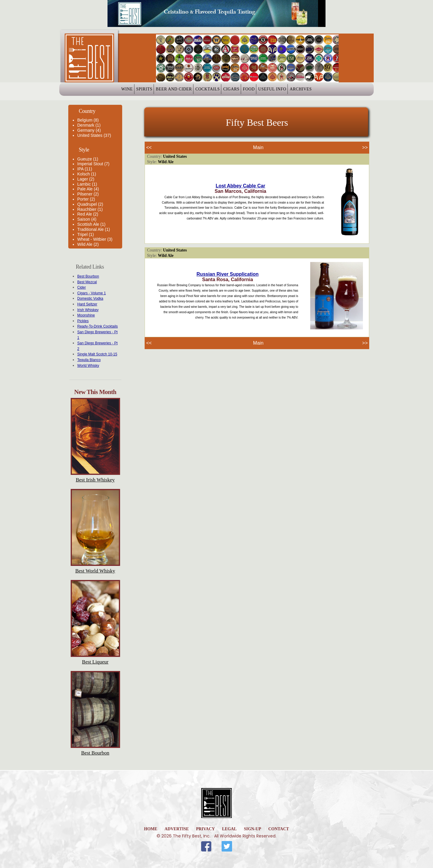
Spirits (122, 91)
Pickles (83, 321)
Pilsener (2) (88, 194)
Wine (96, 91)
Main (258, 147)
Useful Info (295, 91)
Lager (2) (86, 179)
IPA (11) (85, 169)
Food (263, 91)
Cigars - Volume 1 (91, 293)
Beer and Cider (161, 91)
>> (365, 147)
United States (175, 156)
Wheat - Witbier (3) (95, 239)
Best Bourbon (88, 276)
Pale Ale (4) (88, 189)
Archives (332, 91)
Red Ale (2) (88, 214)
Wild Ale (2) (88, 244)
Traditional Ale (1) (94, 229)
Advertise (177, 829)
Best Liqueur (95, 662)
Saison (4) (87, 219)
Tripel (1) (86, 234)
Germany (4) (89, 130)
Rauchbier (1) (90, 209)
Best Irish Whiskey (95, 480)
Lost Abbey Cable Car (240, 186)
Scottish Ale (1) (91, 224)
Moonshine (86, 315)
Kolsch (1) (87, 174)
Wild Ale (166, 162)
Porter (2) (86, 199)
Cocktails (203, 91)
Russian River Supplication (227, 274)
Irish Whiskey (88, 310)
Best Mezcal (87, 282)
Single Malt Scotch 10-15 (97, 354)
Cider (82, 287)
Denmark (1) (89, 125)
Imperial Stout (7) (93, 164)
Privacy (206, 829)
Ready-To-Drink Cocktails (97, 326)
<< (149, 147)
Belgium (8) (88, 120)
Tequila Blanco (89, 360)
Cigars (236, 91)
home (151, 829)
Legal (229, 829)
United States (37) (94, 135)
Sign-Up (252, 829)
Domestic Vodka (90, 299)
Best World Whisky (95, 571)
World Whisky (88, 366)
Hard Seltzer (87, 304)
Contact (279, 829)
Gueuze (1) (88, 159)
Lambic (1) (87, 184)
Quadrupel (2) (90, 204)
